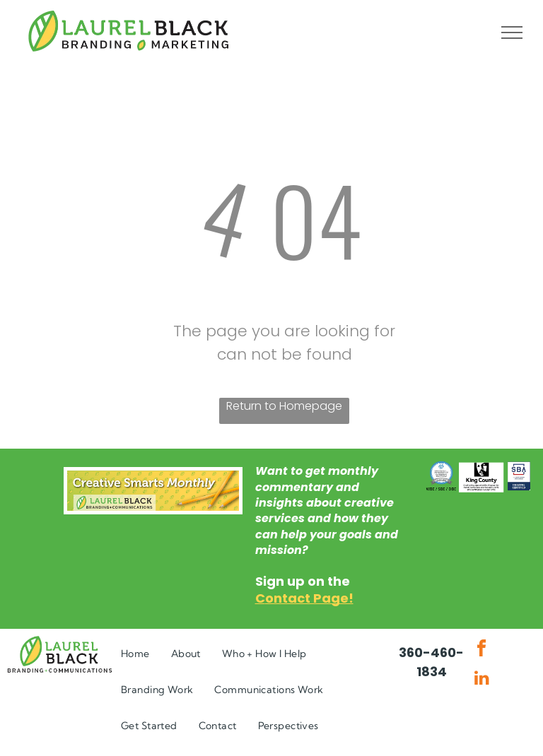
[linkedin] (481, 679)
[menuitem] (135, 654)
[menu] (512, 33)
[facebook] (481, 650)
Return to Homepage (284, 406)
